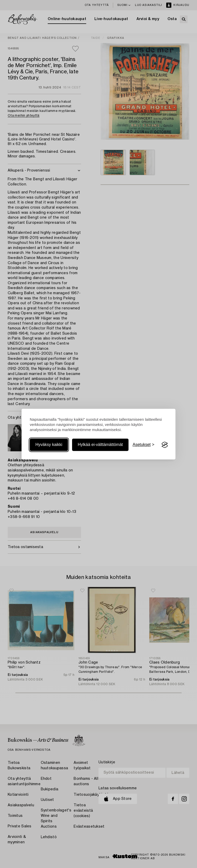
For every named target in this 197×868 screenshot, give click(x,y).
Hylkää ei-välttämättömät (100, 445)
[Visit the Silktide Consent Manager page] (165, 445)
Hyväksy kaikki (49, 445)
